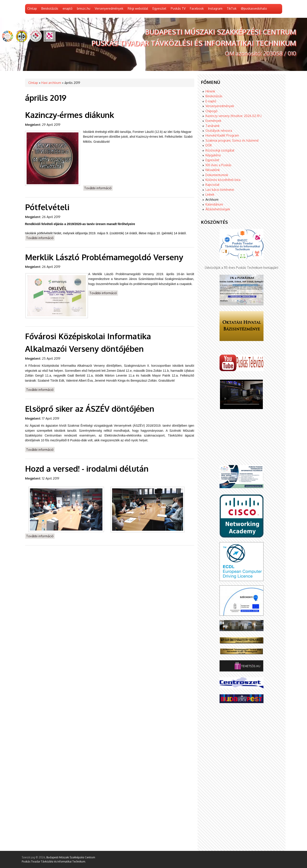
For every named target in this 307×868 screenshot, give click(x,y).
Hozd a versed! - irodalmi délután (87, 468)
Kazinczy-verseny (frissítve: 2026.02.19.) (233, 116)
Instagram (215, 8)
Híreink (210, 91)
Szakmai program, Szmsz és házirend (232, 140)
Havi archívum (51, 83)
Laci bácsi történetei (220, 190)
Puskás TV (178, 8)
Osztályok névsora (219, 131)
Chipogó (212, 111)
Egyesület (159, 8)
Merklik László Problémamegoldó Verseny (104, 257)
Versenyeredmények (109, 8)
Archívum (212, 199)
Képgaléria (213, 155)
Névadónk (213, 170)
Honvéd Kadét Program (222, 135)
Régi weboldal (138, 8)
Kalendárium (214, 204)
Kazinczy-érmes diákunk (70, 115)
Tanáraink (213, 126)
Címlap (32, 8)
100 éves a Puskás (218, 165)
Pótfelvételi (47, 207)
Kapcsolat (213, 185)
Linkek (210, 194)
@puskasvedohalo (254, 8)
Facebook (197, 8)
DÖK (209, 145)
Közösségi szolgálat (220, 150)
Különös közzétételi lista (223, 180)
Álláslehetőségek (218, 209)
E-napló (211, 101)
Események (213, 121)
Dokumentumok (217, 175)
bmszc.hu (84, 8)
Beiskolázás (50, 8)
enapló (68, 8)
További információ (98, 188)
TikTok (232, 8)
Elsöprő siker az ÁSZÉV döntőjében (90, 409)
